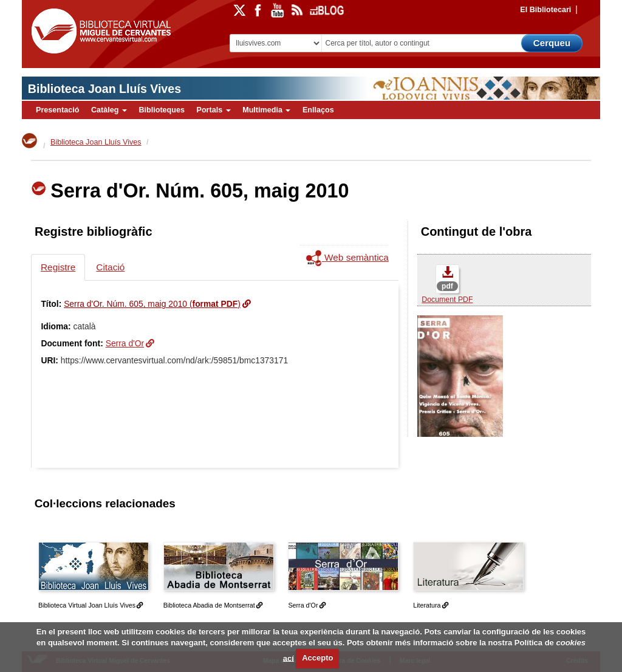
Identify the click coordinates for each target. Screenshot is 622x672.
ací (289, 658)
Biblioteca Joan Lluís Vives (104, 89)
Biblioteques (162, 110)
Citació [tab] (110, 267)
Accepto (317, 658)
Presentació (57, 110)
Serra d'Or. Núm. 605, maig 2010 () (152, 304)
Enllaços (318, 110)
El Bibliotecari (545, 10)
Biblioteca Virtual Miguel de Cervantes (101, 33)
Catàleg (109, 110)
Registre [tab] (58, 267)
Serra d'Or (125, 343)
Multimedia (266, 110)
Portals (213, 110)
